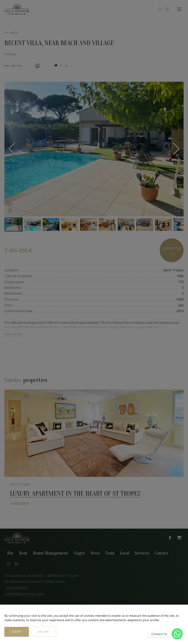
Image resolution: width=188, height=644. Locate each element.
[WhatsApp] (177, 634)
